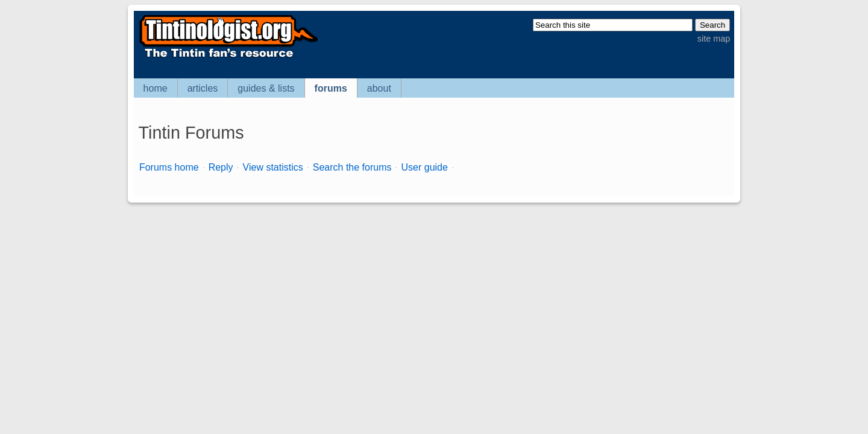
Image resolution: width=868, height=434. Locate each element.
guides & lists (266, 88)
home (156, 88)
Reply (221, 167)
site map (714, 39)
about (379, 88)
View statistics (273, 167)
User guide (425, 167)
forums (331, 88)
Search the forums (352, 167)
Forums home (169, 167)
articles (203, 88)
